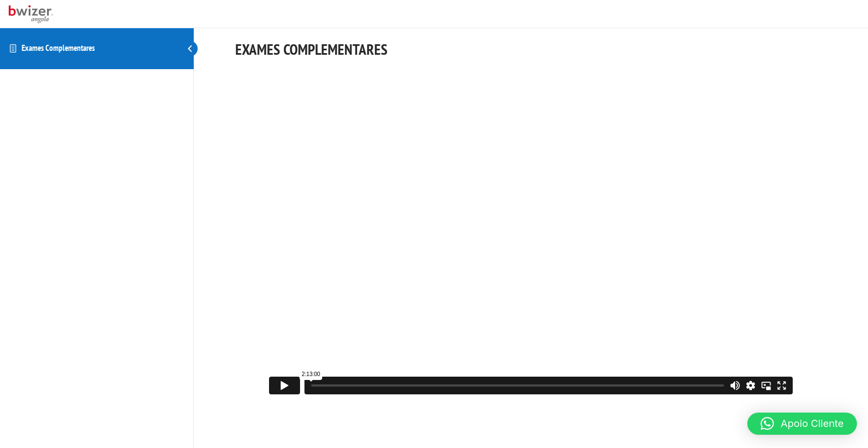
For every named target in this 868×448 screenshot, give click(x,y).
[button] (802, 424)
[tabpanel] (531, 233)
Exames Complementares (58, 48)
